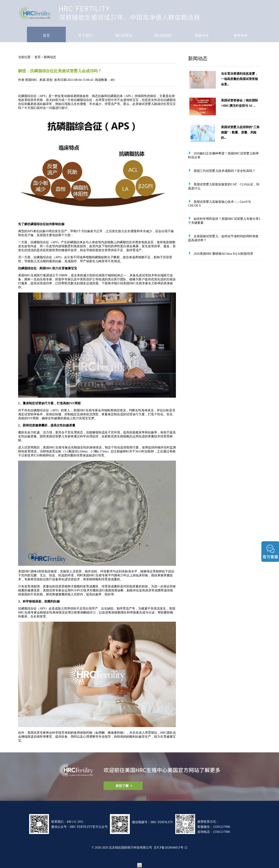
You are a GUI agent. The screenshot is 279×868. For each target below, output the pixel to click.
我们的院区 (163, 35)
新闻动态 (50, 57)
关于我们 (85, 35)
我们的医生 (124, 35)
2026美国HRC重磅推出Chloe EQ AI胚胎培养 (223, 254)
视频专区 (202, 35)
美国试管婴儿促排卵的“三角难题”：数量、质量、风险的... (240, 132)
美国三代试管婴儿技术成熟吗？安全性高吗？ (224, 171)
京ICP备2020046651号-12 (170, 847)
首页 (46, 35)
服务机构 (241, 35)
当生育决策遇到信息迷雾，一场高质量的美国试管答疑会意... (239, 79)
